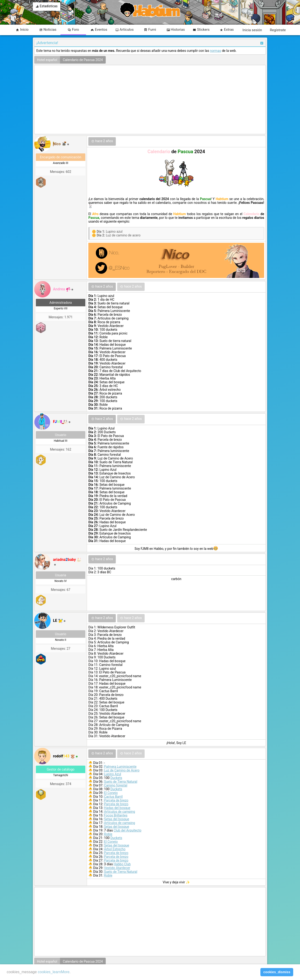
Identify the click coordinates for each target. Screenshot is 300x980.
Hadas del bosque (117, 808)
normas (216, 51)
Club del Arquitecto (127, 830)
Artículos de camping (120, 812)
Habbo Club (122, 864)
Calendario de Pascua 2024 (83, 60)
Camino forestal (116, 785)
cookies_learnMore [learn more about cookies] (54, 972)
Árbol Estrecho (115, 849)
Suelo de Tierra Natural (121, 782)
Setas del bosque (117, 819)
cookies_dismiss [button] (277, 972)
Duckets (116, 778)
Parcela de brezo (116, 800)
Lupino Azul (113, 774)
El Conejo (111, 793)
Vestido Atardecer (117, 868)
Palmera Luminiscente (120, 767)
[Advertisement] (150, 100)
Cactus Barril (113, 797)
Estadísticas (47, 7)
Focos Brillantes (116, 815)
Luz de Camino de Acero (122, 770)
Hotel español (47, 60)
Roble (108, 834)
